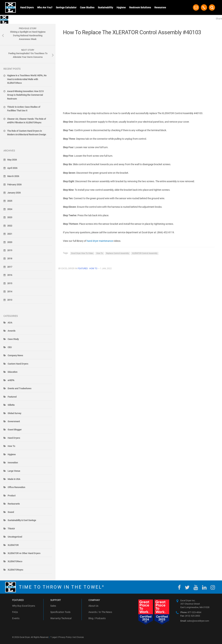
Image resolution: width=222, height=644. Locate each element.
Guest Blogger (15, 430)
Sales (53, 606)
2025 (10, 201)
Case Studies (87, 7)
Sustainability (105, 7)
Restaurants (14, 504)
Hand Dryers (27, 7)
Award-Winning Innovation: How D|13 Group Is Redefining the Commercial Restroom (25, 95)
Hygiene (121, 7)
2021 (10, 234)
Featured (83, 269)
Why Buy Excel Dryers (24, 606)
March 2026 (13, 176)
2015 (10, 283)
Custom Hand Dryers (18, 364)
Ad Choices (78, 637)
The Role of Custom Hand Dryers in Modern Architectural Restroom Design (27, 133)
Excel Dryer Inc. (188, 600)
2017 (10, 267)
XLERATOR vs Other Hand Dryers (24, 553)
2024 (10, 209)
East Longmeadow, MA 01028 (195, 607)
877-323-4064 (191, 612)
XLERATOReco (15, 561)
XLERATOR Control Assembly (145, 253)
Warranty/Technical (61, 618)
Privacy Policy (65, 637)
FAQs (15, 612)
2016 (10, 275)
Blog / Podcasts (97, 618)
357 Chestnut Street (190, 604)
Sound (11, 512)
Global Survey (14, 413)
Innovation (13, 463)
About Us (93, 606)
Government (14, 421)
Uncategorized (15, 537)
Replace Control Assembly (118, 253)
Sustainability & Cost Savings (22, 520)
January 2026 (14, 193)
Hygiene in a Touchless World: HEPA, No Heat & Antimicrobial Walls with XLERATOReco (27, 79)
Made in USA (14, 479)
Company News (15, 355)
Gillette (11, 405)
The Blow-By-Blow (28, 19)
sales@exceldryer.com (195, 621)
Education (12, 372)
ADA (10, 323)
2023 (10, 217)
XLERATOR (13, 545)
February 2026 (14, 185)
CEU (10, 347)
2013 (10, 300)
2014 (10, 292)
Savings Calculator (66, 7)
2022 (10, 226)
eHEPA (11, 380)
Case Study (13, 339)
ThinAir (11, 529)
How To (100, 253)
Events (16, 618)
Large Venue (14, 471)
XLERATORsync (15, 570)
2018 (10, 259)
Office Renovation (16, 487)
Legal (54, 637)
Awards (12, 331)
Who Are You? (45, 7)
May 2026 (12, 160)
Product (12, 496)
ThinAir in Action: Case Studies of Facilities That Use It (24, 109)
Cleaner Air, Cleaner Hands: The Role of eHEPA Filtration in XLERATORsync (27, 121)
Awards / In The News (100, 612)
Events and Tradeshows (20, 388)
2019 (10, 250)
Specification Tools (60, 612)
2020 (10, 242)
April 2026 (12, 168)
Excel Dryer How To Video (82, 253)
